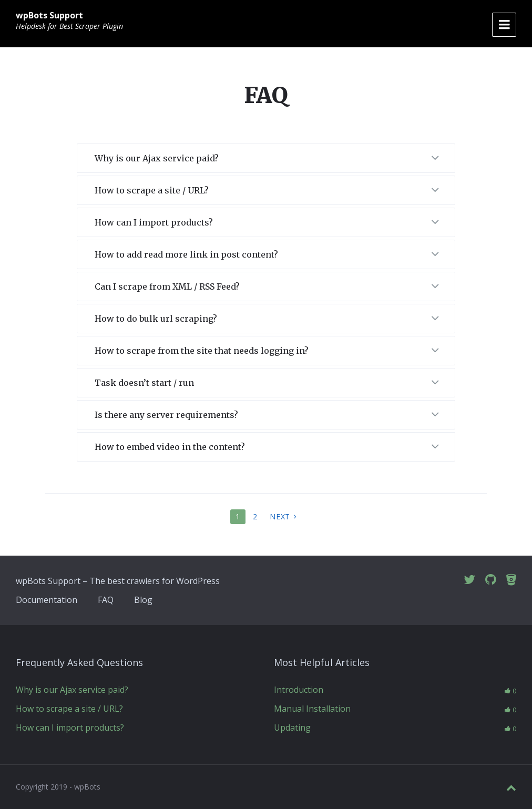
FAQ (106, 600)
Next (280, 516)
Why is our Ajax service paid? (72, 690)
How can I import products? (70, 728)
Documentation (47, 600)
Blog (143, 600)
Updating (292, 728)
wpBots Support (49, 15)
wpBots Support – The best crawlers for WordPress (118, 581)
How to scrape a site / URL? (69, 709)
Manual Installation (312, 709)
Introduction (299, 690)
